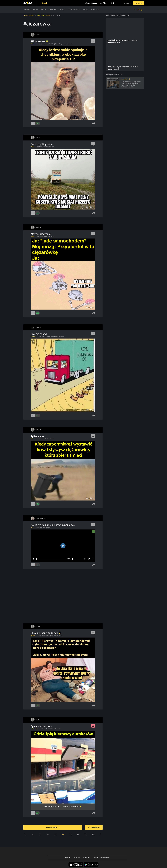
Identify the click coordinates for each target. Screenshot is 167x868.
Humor (35, 9)
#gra (38, 527)
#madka (61, 636)
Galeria (43, 9)
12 (93, 834)
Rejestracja (138, 3)
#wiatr (41, 44)
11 (100, 834)
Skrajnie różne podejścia (46, 633)
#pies (40, 337)
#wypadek (40, 236)
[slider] (51, 559)
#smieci (47, 439)
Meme (32, 147)
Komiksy (33, 337)
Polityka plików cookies (102, 858)
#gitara (42, 527)
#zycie (40, 636)
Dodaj (44, 3)
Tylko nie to (37, 436)
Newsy (85, 9)
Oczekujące (92, 3)
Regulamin (87, 858)
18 (48, 834)
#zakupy (40, 147)
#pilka (55, 337)
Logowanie (127, 3)
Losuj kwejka (94, 827)
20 (33, 834)
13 (85, 834)
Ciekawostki (53, 9)
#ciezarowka (47, 44)
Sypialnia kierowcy (41, 726)
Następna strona (53, 827)
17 (55, 834)
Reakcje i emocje (74, 9)
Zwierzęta (27, 9)
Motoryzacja (95, 9)
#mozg (46, 236)
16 (63, 834)
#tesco (52, 147)
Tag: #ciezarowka (44, 15)
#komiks (44, 337)
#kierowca (58, 729)
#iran (57, 636)
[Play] (34, 559)
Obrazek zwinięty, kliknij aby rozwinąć (62, 807)
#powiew (70, 44)
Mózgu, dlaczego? (41, 234)
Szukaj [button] (139, 10)
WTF (32, 527)
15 (70, 834)
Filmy (105, 3)
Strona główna (29, 15)
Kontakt (68, 858)
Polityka (63, 9)
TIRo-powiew (39, 41)
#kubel (52, 439)
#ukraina (52, 636)
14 (78, 834)
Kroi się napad (39, 334)
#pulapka (50, 337)
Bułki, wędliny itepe (42, 144)
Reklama (77, 858)
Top (115, 3)
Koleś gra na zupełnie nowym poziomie (53, 525)
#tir (52, 44)
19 (40, 834)
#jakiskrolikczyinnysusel (60, 44)
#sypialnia (51, 729)
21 (25, 834)
